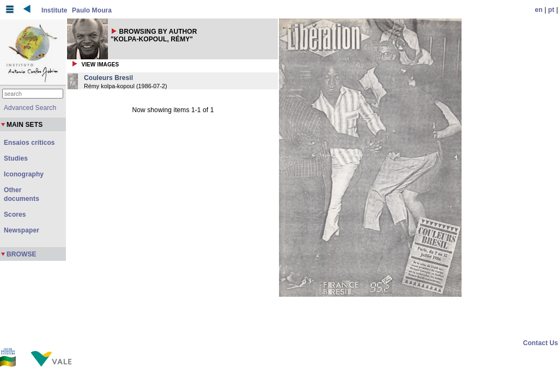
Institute (54, 10)
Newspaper (22, 230)
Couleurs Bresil (108, 78)
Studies (16, 158)
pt (551, 10)
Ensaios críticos (29, 143)
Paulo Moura (92, 10)
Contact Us (541, 343)
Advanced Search (30, 108)
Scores (15, 215)
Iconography (24, 174)
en (539, 10)
